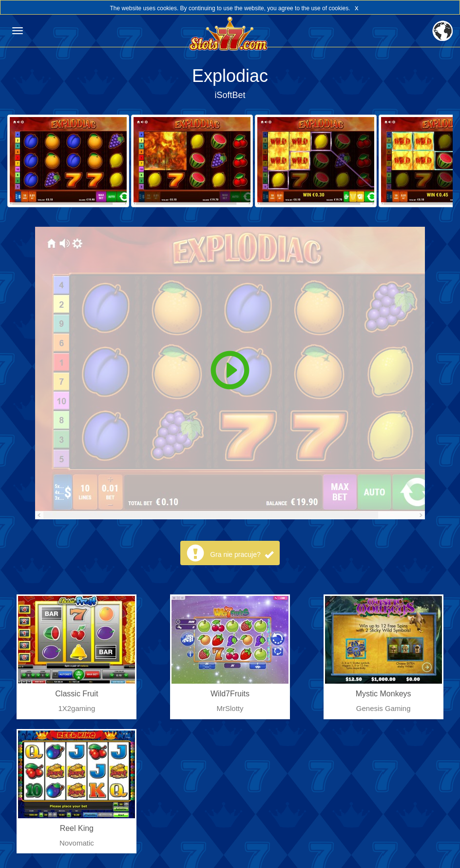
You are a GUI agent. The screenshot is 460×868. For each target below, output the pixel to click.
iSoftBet (230, 95)
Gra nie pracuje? (241, 554)
